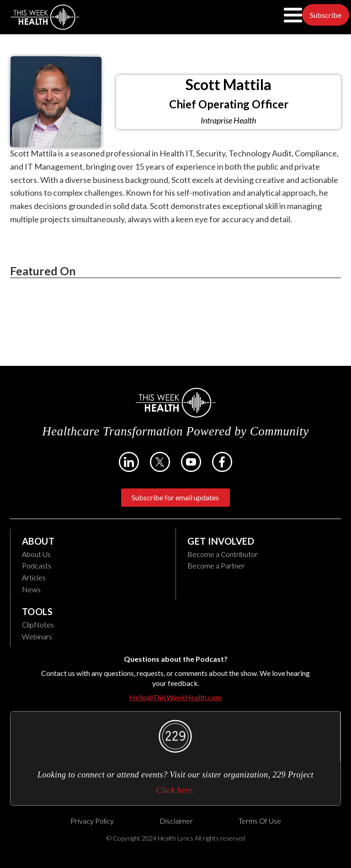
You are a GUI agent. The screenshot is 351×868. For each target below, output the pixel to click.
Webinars (37, 636)
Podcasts (37, 565)
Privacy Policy (92, 821)
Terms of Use (260, 821)
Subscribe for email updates (175, 497)
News (31, 589)
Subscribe (326, 15)
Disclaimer (176, 821)
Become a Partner (216, 565)
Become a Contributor (223, 554)
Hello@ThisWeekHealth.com (175, 697)
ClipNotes (38, 624)
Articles (34, 577)
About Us (36, 554)
